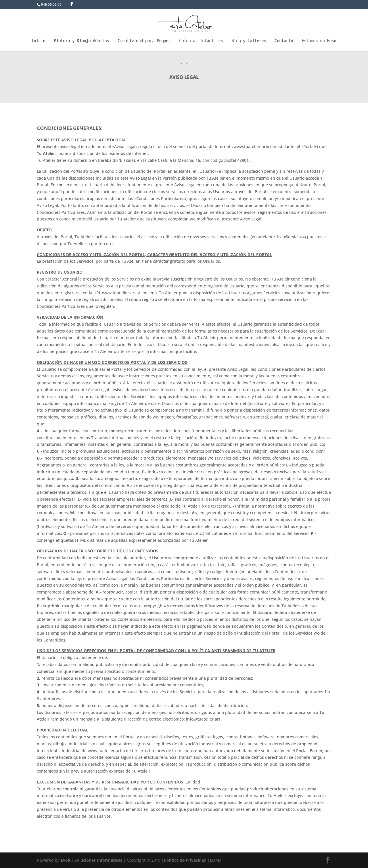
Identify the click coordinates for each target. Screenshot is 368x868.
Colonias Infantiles (201, 41)
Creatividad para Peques (144, 41)
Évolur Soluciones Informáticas (91, 860)
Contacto (284, 41)
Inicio (38, 41)
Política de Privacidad (185, 860)
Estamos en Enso (319, 41)
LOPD (215, 860)
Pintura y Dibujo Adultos (81, 41)
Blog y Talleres (249, 41)
